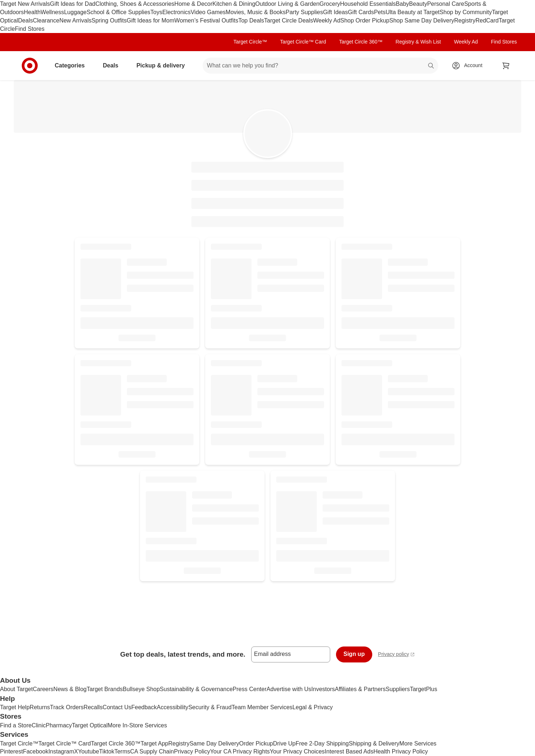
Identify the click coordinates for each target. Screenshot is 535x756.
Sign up (354, 654)
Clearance (46, 20)
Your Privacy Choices (297, 751)
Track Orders (67, 707)
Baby (402, 4)
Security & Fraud (210, 707)
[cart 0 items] (506, 66)
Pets (380, 12)
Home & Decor (193, 4)
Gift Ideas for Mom (150, 20)
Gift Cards (361, 12)
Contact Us (117, 707)
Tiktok (107, 751)
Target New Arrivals (25, 4)
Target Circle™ (250, 42)
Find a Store (16, 725)
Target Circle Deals (289, 20)
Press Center (250, 689)
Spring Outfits (109, 20)
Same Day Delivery (214, 743)
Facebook (36, 751)
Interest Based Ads (349, 751)
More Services (418, 743)
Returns (40, 707)
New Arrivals (76, 20)
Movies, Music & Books (256, 12)
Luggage (75, 12)
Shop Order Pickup (365, 20)
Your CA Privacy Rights (240, 751)
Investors (323, 689)
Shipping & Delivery (374, 743)
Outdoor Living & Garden (287, 4)
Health (32, 12)
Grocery (330, 4)
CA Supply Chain (152, 751)
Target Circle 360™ (361, 42)
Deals (26, 20)
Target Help (15, 707)
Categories (73, 65)
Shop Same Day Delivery (422, 20)
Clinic (39, 725)
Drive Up (284, 743)
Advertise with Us (289, 689)
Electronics (177, 12)
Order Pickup (256, 743)
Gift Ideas (335, 12)
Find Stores (30, 29)
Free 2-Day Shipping (322, 743)
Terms (122, 751)
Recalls (93, 707)
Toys (156, 12)
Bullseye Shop (141, 689)
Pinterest (11, 751)
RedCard (487, 20)
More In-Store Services (137, 725)
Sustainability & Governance (196, 689)
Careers (43, 689)
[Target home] (30, 66)
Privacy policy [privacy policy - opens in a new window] (397, 655)
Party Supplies (304, 12)
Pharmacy (59, 725)
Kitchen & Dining (234, 4)
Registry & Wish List (418, 42)
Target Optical (90, 725)
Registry (465, 20)
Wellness (52, 12)
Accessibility (172, 707)
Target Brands (105, 689)
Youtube (88, 751)
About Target (16, 689)
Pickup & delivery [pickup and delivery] (163, 65)
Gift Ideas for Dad (73, 4)
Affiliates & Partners (360, 689)
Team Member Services (262, 707)
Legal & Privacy (313, 707)
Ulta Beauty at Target (413, 12)
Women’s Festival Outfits (206, 20)
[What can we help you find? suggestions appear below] (320, 66)
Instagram (61, 751)
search (431, 66)
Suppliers (398, 689)
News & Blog (70, 689)
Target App (155, 743)
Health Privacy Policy (401, 751)
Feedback (144, 707)
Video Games (208, 12)
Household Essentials (368, 4)
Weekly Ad (327, 20)
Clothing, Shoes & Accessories (135, 4)
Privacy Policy (192, 751)
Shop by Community (466, 12)
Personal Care (445, 4)
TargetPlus (424, 689)
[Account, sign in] (470, 66)
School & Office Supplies (119, 12)
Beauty (418, 4)
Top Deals (251, 20)
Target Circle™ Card (303, 42)
